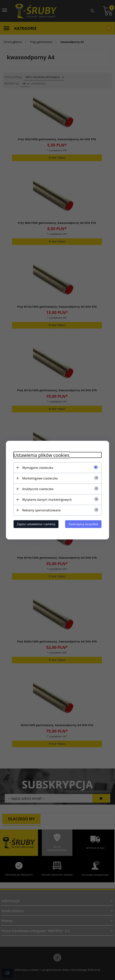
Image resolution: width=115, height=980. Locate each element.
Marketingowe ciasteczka (40, 478)
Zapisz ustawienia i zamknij (36, 524)
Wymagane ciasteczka (38, 467)
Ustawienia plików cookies (41, 455)
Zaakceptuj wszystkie (83, 524)
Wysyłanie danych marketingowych (47, 499)
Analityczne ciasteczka (38, 489)
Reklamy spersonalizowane (41, 510)
